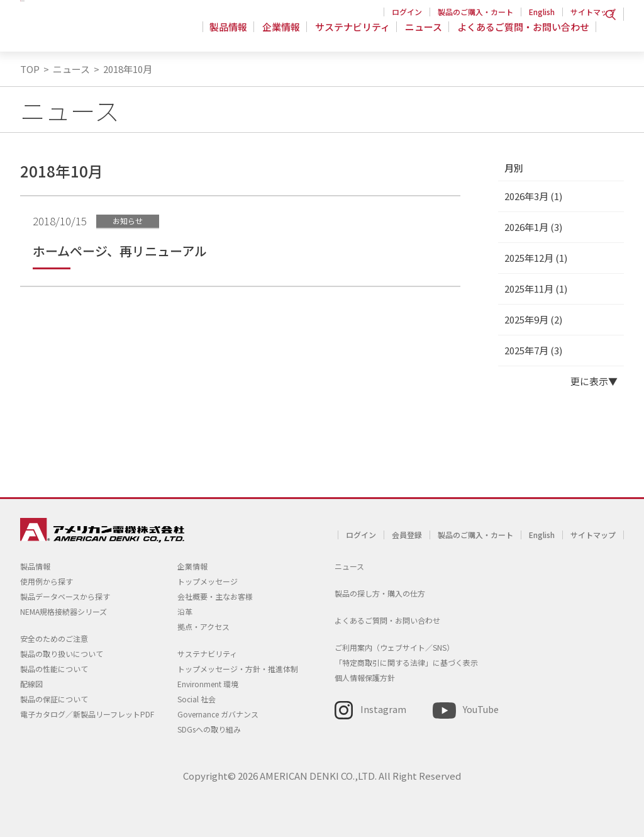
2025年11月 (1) (536, 289)
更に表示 (589, 381)
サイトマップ (593, 12)
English (542, 12)
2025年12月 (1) (536, 258)
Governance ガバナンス (218, 714)
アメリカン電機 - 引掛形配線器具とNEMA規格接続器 (100, 32)
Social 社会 (197, 699)
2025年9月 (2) (533, 319)
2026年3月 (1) (533, 196)
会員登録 (407, 535)
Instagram (383, 709)
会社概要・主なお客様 (215, 596)
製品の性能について (54, 669)
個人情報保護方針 (365, 677)
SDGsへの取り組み (209, 729)
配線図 (31, 684)
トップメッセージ (208, 581)
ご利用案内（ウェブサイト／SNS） (394, 647)
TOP (30, 69)
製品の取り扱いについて (62, 654)
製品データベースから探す (65, 596)
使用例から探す (47, 581)
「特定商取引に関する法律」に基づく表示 (406, 662)
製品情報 (236, 34)
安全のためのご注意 (54, 638)
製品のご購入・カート (475, 12)
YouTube (481, 709)
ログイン (407, 12)
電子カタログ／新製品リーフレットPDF (87, 714)
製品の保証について (54, 699)
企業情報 (287, 34)
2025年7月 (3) (533, 350)
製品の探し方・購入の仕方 (380, 593)
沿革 (185, 611)
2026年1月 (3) (533, 227)
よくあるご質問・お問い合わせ (523, 34)
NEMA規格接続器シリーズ (64, 611)
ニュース (425, 34)
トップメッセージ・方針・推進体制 (238, 669)
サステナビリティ (356, 34)
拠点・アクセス (203, 626)
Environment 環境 (208, 684)
